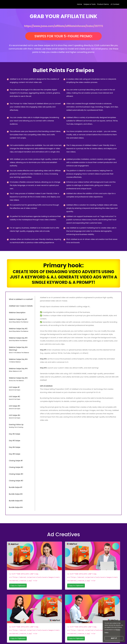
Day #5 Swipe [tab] (14, 438)
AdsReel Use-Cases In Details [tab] (20, 307)
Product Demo (103, 5)
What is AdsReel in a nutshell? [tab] (20, 301)
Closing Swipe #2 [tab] (15, 450)
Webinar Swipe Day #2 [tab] (21, 328)
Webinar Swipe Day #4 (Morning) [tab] (21, 346)
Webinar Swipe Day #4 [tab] (21, 356)
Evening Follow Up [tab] (21, 414)
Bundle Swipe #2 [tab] (15, 473)
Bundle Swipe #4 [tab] (15, 484)
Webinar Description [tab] (17, 312)
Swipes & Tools (90, 5)
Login (18, 639)
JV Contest (115, 5)
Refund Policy (90, 639)
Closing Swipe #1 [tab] (15, 444)
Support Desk (45, 639)
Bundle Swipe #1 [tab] (15, 467)
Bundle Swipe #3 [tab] (15, 479)
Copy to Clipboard (18, 562)
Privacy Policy (76, 639)
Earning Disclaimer (61, 639)
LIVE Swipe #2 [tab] (21, 389)
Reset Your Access (30, 639)
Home (80, 5)
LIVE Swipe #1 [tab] (21, 381)
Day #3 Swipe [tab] (14, 427)
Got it (114, 638)
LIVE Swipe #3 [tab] (21, 398)
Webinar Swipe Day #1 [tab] (21, 319)
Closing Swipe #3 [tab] (15, 456)
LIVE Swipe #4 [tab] (21, 406)
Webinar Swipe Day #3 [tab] (21, 336)
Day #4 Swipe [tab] (14, 433)
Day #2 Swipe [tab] (14, 421)
